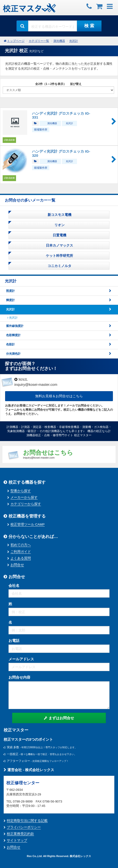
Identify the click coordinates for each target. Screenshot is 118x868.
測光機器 (59, 41)
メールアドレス (21, 659)
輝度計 (10, 300)
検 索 (89, 26)
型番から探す (21, 491)
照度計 (10, 291)
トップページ (16, 41)
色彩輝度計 (13, 335)
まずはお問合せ (59, 718)
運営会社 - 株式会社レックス (29, 770)
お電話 (14, 641)
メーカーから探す (24, 497)
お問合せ (17, 565)
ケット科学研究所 (59, 256)
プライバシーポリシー (24, 827)
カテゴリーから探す (26, 504)
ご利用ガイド (21, 552)
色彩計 (10, 344)
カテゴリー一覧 (39, 41)
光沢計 (74, 41)
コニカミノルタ (59, 266)
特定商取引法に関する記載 (27, 821)
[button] (110, 6)
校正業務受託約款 (20, 834)
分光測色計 (13, 354)
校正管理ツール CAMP (28, 524)
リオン (59, 225)
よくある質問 (21, 558)
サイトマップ (17, 840)
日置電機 (59, 235)
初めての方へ (21, 545)
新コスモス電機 (59, 215)
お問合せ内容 (19, 677)
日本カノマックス (59, 245)
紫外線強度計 (15, 326)
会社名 (14, 586)
